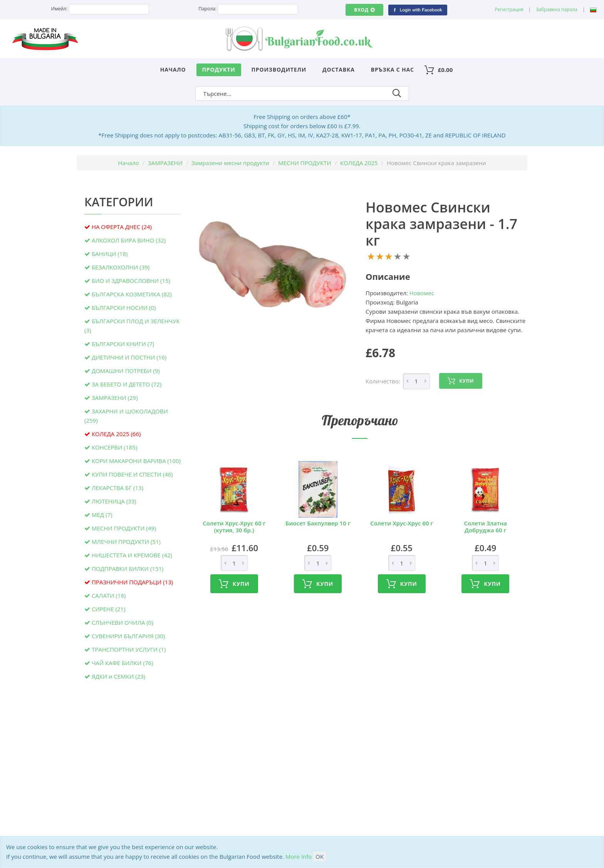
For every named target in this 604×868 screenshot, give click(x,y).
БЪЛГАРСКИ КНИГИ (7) (123, 344)
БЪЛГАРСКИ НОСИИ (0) (124, 308)
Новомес (422, 293)
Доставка (339, 69)
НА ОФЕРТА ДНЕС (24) (122, 227)
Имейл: (59, 9)
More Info (299, 856)
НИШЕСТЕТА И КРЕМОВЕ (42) (132, 555)
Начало (173, 69)
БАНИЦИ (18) (110, 254)
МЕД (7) (102, 515)
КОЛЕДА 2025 (359, 163)
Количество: (383, 381)
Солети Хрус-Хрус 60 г (402, 523)
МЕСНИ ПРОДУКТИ (305, 163)
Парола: (207, 9)
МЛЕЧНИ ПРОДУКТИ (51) (126, 542)
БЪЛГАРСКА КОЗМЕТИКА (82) (132, 294)
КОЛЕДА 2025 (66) (116, 434)
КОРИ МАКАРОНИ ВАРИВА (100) (136, 461)
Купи (461, 381)
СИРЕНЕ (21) (109, 609)
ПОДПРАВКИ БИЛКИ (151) (128, 569)
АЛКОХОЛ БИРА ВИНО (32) (129, 240)
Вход (364, 10)
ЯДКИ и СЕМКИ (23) (118, 676)
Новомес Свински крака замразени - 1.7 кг (441, 224)
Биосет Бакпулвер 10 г (318, 523)
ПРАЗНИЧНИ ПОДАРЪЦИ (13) (132, 582)
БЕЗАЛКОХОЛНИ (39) (121, 267)
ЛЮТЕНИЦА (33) (114, 501)
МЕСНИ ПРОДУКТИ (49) (124, 528)
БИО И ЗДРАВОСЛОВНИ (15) (131, 281)
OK (320, 856)
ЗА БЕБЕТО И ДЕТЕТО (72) (127, 384)
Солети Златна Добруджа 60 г (486, 527)
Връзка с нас (393, 69)
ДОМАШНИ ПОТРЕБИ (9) (126, 371)
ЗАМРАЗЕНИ (165, 163)
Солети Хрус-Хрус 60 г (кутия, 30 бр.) (234, 527)
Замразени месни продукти (230, 163)
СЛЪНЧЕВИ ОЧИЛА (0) (122, 622)
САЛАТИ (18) (109, 595)
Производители (279, 69)
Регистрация (509, 9)
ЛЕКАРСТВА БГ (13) (117, 488)
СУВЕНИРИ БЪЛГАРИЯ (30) (128, 636)
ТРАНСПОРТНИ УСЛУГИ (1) (129, 649)
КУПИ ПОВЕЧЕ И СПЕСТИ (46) (132, 474)
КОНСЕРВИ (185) (114, 447)
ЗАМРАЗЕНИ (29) (115, 398)
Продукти (219, 69)
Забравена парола (557, 9)
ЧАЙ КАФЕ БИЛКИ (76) (122, 663)
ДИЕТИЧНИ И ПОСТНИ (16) (129, 357)
